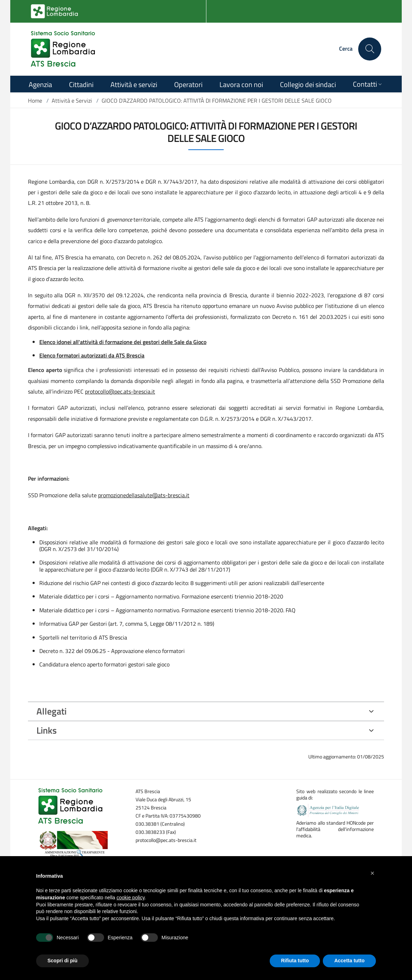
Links (47, 730)
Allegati (51, 711)
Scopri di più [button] (62, 961)
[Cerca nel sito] (370, 49)
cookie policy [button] (130, 898)
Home (35, 101)
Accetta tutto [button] (349, 961)
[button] (372, 873)
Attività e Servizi (72, 101)
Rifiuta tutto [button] (295, 961)
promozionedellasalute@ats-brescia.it (144, 495)
